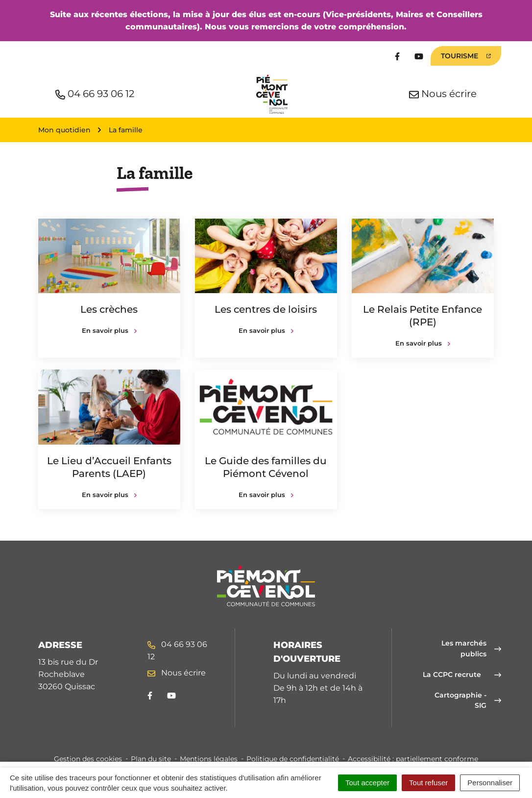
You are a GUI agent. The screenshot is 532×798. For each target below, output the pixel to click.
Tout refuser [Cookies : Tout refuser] (428, 783)
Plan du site (151, 759)
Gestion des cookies (88, 759)
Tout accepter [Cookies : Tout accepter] (367, 783)
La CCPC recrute (462, 674)
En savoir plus (109, 330)
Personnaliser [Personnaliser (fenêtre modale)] (490, 783)
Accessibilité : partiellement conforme (413, 759)
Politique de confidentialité (293, 759)
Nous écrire (177, 673)
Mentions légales (209, 759)
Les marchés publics (471, 648)
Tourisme (466, 56)
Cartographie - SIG (468, 700)
